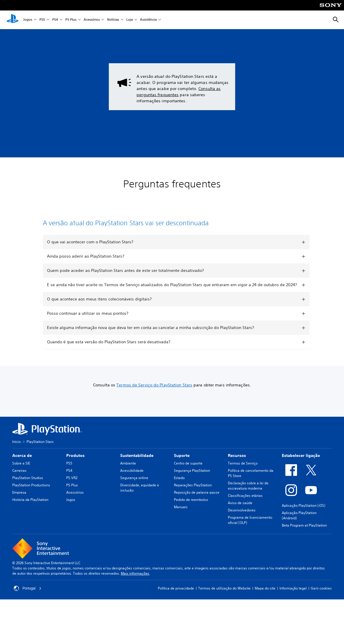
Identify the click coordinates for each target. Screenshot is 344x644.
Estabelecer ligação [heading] (301, 473)
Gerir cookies (321, 605)
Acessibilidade (132, 488)
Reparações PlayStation (193, 502)
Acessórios (92, 20)
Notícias (113, 20)
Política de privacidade (176, 605)
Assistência (148, 20)
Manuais (181, 524)
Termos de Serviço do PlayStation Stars (154, 402)
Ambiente (128, 480)
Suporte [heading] (182, 473)
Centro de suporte (188, 480)
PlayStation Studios (28, 495)
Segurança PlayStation (192, 488)
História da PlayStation (30, 517)
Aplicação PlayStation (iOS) (304, 523)
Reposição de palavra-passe (197, 510)
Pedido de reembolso (191, 517)
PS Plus (71, 20)
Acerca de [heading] (22, 473)
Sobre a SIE (21, 480)
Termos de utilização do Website (224, 605)
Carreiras (19, 488)
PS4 (55, 20)
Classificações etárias (245, 513)
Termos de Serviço (243, 480)
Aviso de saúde (240, 520)
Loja (130, 20)
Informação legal (293, 605)
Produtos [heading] (75, 473)
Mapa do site (265, 605)
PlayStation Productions (31, 502)
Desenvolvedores (242, 527)
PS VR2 (72, 495)
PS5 (42, 20)
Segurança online (134, 495)
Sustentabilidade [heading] (137, 473)
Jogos (28, 20)
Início (16, 459)
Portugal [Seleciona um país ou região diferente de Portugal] (28, 606)
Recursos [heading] (237, 473)
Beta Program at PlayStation (304, 542)
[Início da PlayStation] (13, 20)
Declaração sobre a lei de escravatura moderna (248, 503)
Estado (179, 495)
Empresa (19, 510)
